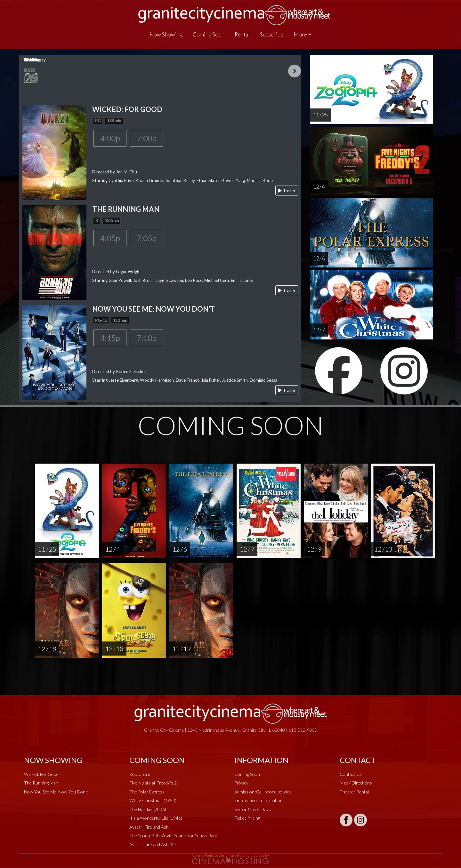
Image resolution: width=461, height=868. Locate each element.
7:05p (146, 238)
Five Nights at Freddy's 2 (153, 783)
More (300, 34)
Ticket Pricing (247, 818)
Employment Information (259, 800)
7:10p (146, 338)
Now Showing (166, 34)
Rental (242, 34)
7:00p (146, 138)
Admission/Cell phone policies (263, 792)
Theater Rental (354, 792)
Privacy (241, 783)
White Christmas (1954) (153, 800)
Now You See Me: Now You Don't (56, 792)
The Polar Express (147, 792)
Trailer (287, 191)
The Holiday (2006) (148, 809)
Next (295, 71)
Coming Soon (209, 34)
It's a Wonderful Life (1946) (156, 818)
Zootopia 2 (140, 774)
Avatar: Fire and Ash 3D (153, 844)
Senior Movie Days (253, 809)
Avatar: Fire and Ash (149, 827)
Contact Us (351, 774)
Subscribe (272, 34)
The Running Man (41, 783)
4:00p (110, 138)
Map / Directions (356, 783)
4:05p (110, 238)
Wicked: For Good (41, 774)
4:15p (110, 338)
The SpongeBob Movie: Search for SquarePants (174, 836)
